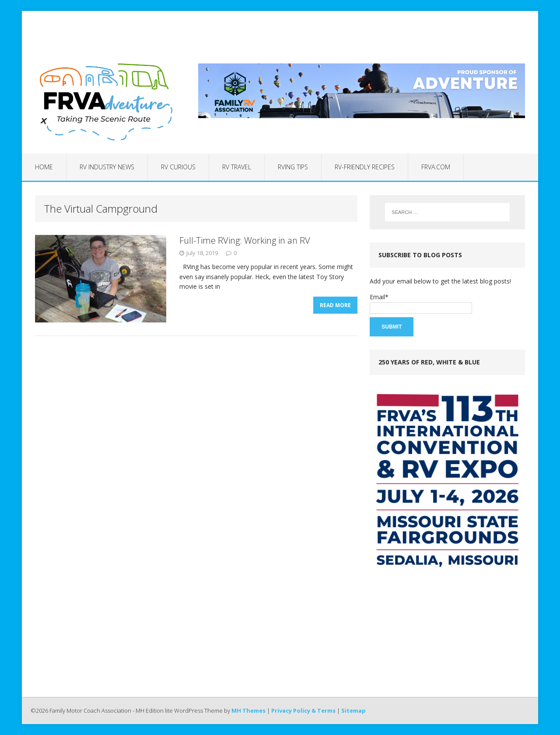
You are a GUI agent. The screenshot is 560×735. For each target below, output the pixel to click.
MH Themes (248, 710)
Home (44, 167)
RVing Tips (293, 167)
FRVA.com (436, 167)
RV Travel (237, 167)
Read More (335, 308)
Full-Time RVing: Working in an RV (245, 240)
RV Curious (178, 167)
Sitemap (353, 710)
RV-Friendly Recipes (365, 167)
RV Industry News (107, 167)
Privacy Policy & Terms (303, 710)
